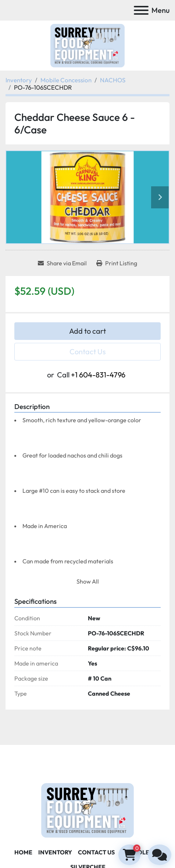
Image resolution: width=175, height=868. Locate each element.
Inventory (55, 852)
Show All (88, 581)
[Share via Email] (62, 263)
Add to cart (87, 331)
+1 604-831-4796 (98, 375)
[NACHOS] (113, 80)
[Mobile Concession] (66, 80)
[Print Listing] (117, 263)
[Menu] (141, 10)
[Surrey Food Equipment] (87, 810)
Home (23, 852)
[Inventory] (19, 80)
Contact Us (88, 351)
